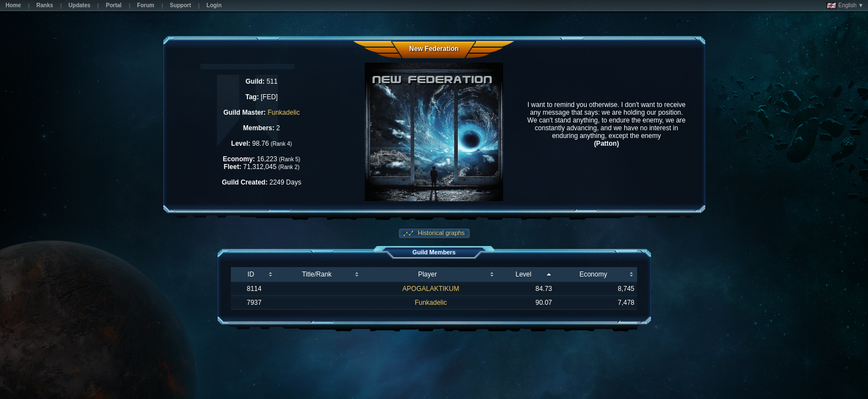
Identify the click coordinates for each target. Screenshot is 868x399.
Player (427, 274)
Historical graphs (441, 233)
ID (251, 274)
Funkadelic (283, 112)
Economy (593, 274)
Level (523, 274)
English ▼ (845, 6)
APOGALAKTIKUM (431, 289)
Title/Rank (317, 274)
